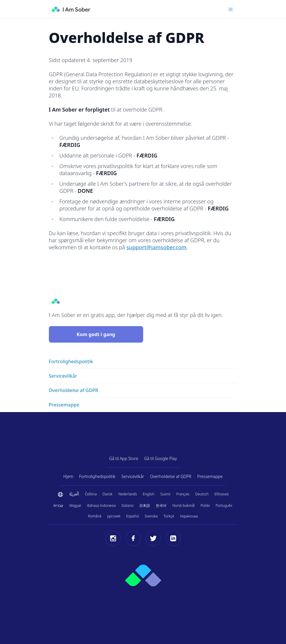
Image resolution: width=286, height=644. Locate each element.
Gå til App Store (124, 458)
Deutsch (202, 494)
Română (95, 516)
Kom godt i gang (96, 334)
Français (183, 494)
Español (132, 516)
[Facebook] (133, 538)
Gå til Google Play (160, 458)
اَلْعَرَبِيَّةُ (74, 494)
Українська (189, 516)
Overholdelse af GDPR (171, 476)
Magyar (75, 506)
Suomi (165, 494)
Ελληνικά (221, 494)
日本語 (145, 506)
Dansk (108, 494)
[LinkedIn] (173, 538)
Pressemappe (210, 476)
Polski (205, 506)
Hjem (68, 476)
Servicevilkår (133, 476)
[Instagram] (113, 538)
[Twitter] (153, 538)
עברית (58, 506)
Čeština (91, 494)
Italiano (128, 506)
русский (114, 516)
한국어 (161, 506)
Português (224, 506)
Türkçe (169, 516)
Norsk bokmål (183, 506)
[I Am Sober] (71, 9)
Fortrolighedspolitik (97, 476)
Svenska (151, 516)
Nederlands (128, 494)
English (149, 494)
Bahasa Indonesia (101, 506)
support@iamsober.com (156, 247)
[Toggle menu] (231, 9)
